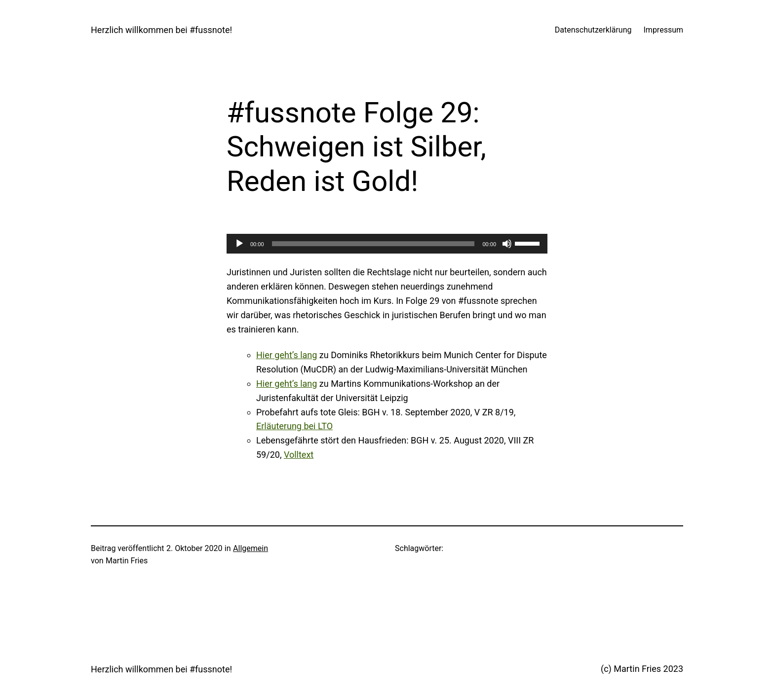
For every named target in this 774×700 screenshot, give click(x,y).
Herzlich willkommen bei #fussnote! (161, 30)
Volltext (299, 455)
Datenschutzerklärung (593, 30)
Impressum (664, 30)
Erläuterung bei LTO (294, 426)
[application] (387, 244)
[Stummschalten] (507, 244)
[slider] (373, 244)
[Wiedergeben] (239, 244)
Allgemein (251, 548)
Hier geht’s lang (287, 355)
